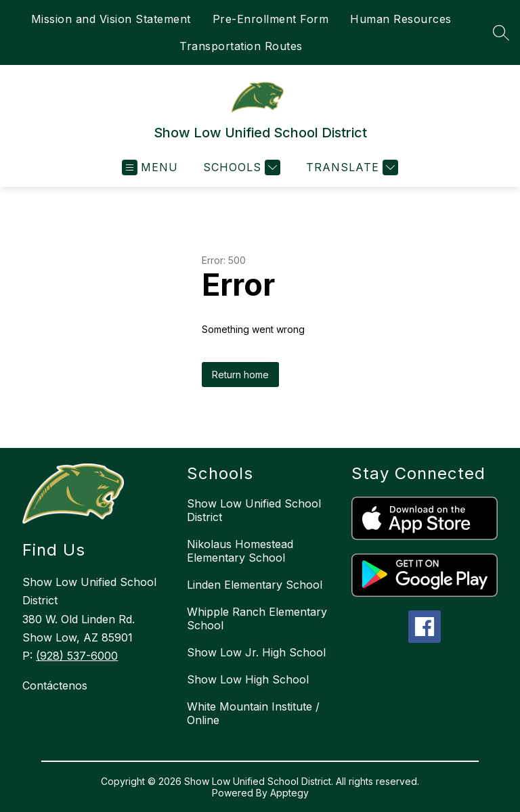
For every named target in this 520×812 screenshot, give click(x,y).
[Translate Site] (350, 167)
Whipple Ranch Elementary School (257, 618)
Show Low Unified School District (254, 510)
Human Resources (401, 19)
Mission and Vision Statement (111, 19)
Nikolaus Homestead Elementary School (240, 551)
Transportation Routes (241, 46)
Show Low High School (248, 679)
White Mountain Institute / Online (253, 713)
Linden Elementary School (255, 585)
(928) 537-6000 (77, 656)
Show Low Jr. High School (256, 652)
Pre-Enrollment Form (271, 19)
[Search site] (501, 32)
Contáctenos (55, 685)
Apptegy (289, 793)
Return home (240, 375)
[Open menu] (150, 167)
